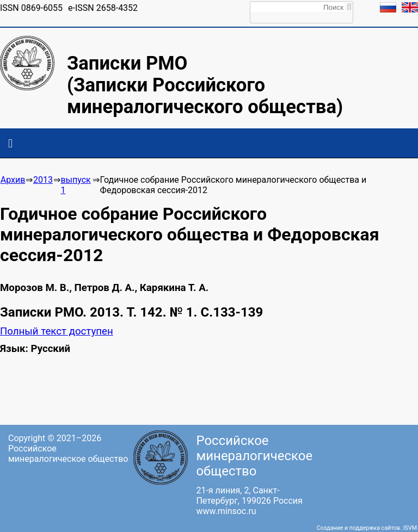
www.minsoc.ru (226, 511)
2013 (43, 180)
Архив (13, 180)
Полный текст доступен (57, 331)
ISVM (410, 528)
